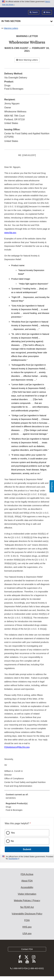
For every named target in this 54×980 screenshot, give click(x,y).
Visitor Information (27, 894)
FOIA (27, 920)
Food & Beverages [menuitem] (14, 810)
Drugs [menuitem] (8, 807)
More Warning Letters (27, 60)
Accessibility (27, 887)
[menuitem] (27, 797)
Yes (13, 833)
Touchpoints (13, 859)
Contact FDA (27, 949)
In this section (11, 21)
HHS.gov (27, 927)
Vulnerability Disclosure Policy (27, 914)
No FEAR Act (27, 907)
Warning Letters (11, 28)
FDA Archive (27, 874)
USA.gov (27, 933)
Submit (27, 849)
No (12, 841)
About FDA (27, 881)
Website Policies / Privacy (27, 901)
